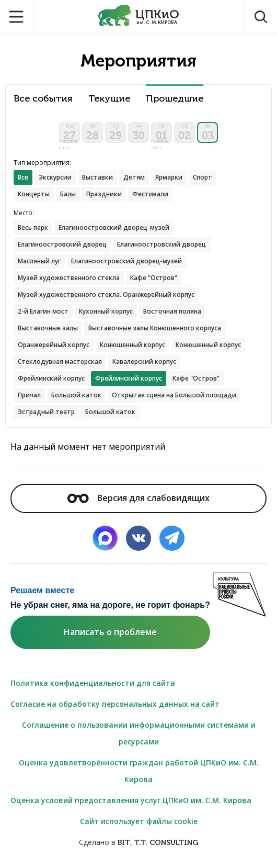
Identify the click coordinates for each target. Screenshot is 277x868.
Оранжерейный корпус (54, 345)
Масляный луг (39, 261)
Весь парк (33, 227)
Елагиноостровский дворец (62, 244)
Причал (29, 395)
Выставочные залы (48, 328)
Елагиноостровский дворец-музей (114, 227)
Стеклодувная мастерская (60, 361)
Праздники (104, 194)
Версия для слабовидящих (138, 498)
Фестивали (150, 194)
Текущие (109, 99)
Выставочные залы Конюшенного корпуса (155, 328)
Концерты (34, 194)
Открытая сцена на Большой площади (174, 395)
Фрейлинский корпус (51, 378)
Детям (134, 177)
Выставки (97, 177)
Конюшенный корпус (132, 345)
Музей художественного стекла (69, 278)
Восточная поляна (172, 311)
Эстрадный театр (46, 412)
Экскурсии (55, 177)
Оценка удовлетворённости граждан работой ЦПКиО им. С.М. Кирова (139, 771)
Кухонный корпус (106, 311)
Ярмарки (169, 177)
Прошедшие (175, 99)
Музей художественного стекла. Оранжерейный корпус (106, 294)
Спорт (203, 177)
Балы (68, 194)
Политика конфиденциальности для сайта (93, 683)
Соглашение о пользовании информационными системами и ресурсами (139, 733)
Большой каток (76, 395)
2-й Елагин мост (43, 311)
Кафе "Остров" (154, 278)
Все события (43, 99)
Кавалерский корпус (144, 361)
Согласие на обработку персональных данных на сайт (115, 704)
